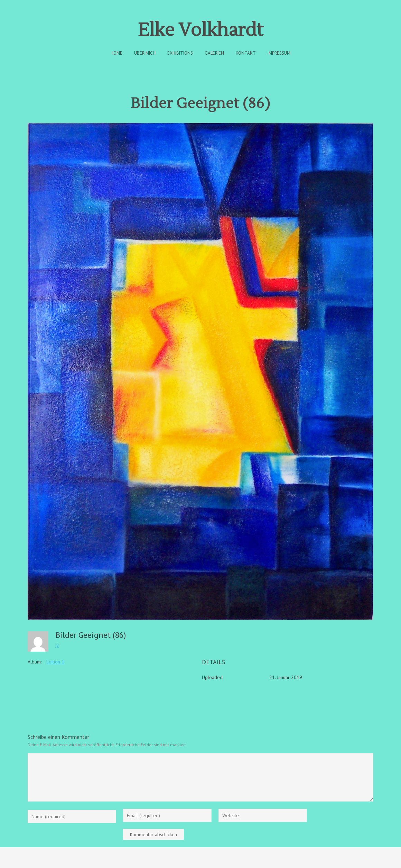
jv (57, 645)
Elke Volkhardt (200, 30)
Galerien (214, 53)
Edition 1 (55, 662)
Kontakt (246, 53)
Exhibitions (180, 53)
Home (116, 53)
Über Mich (145, 53)
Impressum (279, 53)
